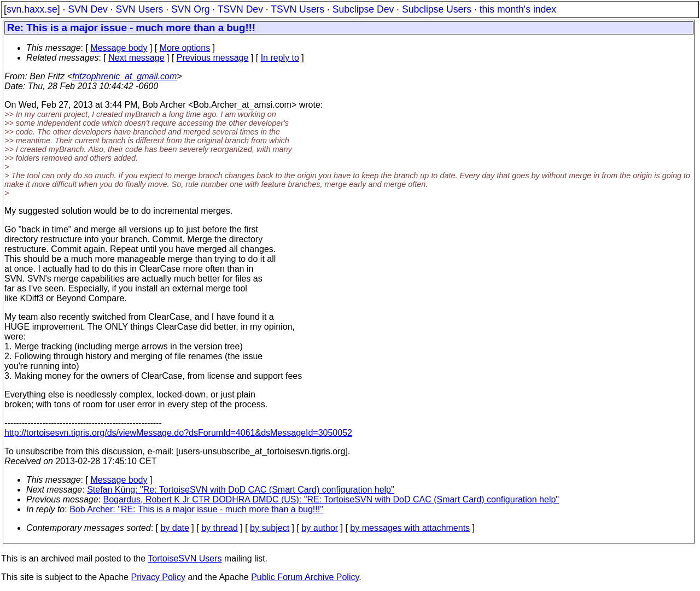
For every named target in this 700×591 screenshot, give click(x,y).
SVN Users (139, 9)
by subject (270, 528)
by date (174, 528)
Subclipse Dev (363, 9)
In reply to (280, 58)
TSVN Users (297, 9)
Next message (136, 58)
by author (320, 528)
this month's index (518, 9)
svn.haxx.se (32, 9)
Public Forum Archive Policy (305, 577)
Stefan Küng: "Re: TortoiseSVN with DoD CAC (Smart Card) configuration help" (241, 490)
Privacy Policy (158, 577)
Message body (119, 48)
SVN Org (190, 9)
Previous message (213, 58)
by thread (220, 528)
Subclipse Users (437, 9)
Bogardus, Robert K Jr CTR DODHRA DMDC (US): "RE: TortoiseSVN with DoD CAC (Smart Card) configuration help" (331, 499)
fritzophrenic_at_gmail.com (124, 76)
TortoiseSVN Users (185, 558)
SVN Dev (87, 9)
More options (185, 48)
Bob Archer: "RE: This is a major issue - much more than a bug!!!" (196, 509)
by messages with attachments (410, 528)
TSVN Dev (240, 9)
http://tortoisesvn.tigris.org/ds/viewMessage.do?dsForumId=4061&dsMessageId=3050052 (178, 433)
